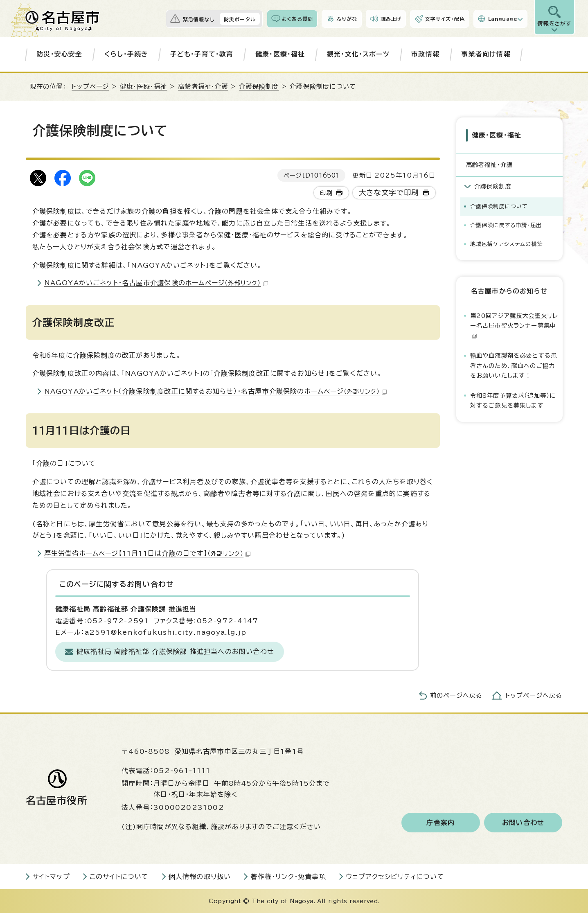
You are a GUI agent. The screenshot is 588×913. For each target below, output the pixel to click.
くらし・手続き (126, 54)
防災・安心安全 (59, 54)
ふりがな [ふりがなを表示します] (347, 19)
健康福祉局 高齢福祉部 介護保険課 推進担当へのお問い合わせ (175, 651)
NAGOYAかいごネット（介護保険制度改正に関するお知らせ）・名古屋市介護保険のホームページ (216, 391)
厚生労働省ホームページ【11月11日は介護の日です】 (148, 553)
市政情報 (425, 54)
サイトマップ (51, 877)
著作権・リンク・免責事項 (288, 877)
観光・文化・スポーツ (358, 54)
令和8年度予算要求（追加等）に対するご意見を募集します (513, 400)
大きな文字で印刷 (389, 193)
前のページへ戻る (456, 695)
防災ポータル (240, 19)
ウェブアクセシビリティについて (395, 877)
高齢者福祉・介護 (203, 87)
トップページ (90, 87)
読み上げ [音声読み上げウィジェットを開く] (391, 19)
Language (503, 19)
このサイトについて (119, 877)
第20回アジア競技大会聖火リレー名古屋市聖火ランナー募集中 (514, 326)
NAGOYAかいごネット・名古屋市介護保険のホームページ (156, 283)
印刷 (326, 193)
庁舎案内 (440, 823)
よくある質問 (297, 19)
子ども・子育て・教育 (202, 54)
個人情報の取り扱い (200, 877)
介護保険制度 (259, 87)
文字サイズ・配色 (445, 19)
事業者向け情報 (486, 54)
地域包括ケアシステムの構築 (507, 244)
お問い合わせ (523, 823)
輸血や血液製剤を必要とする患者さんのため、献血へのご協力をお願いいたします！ (514, 365)
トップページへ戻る (534, 695)
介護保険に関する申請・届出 (506, 225)
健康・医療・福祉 (280, 54)
